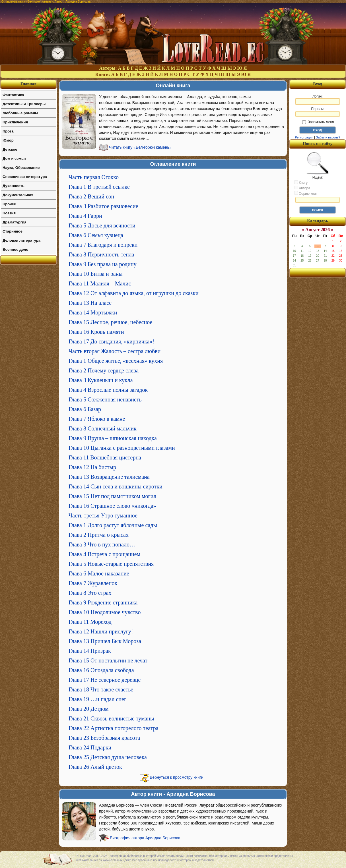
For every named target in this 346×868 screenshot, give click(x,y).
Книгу (301, 183)
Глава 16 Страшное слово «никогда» (112, 506)
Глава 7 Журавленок (93, 583)
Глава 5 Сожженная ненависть (105, 399)
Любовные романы (20, 113)
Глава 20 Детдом (89, 709)
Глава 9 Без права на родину (103, 264)
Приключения (15, 122)
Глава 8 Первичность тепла (101, 254)
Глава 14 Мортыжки (93, 312)
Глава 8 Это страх (90, 593)
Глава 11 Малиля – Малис (100, 283)
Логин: (318, 100)
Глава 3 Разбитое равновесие (103, 206)
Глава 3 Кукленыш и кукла (101, 380)
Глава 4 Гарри (85, 216)
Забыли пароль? (328, 137)
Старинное (13, 231)
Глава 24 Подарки (90, 747)
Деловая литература (21, 240)
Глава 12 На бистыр (92, 467)
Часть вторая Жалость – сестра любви (115, 351)
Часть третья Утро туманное (103, 515)
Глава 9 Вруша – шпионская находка (113, 438)
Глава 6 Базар (85, 409)
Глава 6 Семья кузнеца (96, 235)
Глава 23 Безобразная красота (104, 738)
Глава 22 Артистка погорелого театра (114, 728)
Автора (302, 188)
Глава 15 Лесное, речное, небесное (110, 322)
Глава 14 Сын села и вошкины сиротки (116, 486)
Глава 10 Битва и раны (96, 274)
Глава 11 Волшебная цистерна (105, 457)
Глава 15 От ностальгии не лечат (108, 660)
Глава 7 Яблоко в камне (97, 419)
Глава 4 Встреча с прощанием (104, 554)
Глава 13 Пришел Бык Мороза (105, 641)
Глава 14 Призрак (90, 651)
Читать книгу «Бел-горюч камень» (140, 147)
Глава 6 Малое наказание (99, 573)
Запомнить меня (318, 122)
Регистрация (304, 137)
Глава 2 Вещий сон (91, 196)
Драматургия (15, 222)
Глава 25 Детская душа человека (108, 757)
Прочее (9, 204)
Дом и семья (14, 159)
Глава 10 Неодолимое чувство (105, 612)
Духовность (14, 186)
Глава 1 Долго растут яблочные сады (113, 525)
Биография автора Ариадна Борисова (145, 838)
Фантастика (13, 95)
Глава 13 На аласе (90, 303)
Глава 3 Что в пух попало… (102, 544)
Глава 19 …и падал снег (97, 699)
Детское (10, 149)
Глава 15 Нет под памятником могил (112, 496)
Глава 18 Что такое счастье (101, 689)
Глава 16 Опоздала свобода (101, 670)
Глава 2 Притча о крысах (99, 535)
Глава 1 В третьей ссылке (99, 187)
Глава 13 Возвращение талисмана (109, 477)
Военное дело (16, 249)
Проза (8, 131)
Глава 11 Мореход (90, 622)
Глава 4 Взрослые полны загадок (108, 390)
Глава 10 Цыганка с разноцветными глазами (122, 448)
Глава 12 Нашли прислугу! (101, 631)
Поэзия (9, 213)
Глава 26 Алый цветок (95, 767)
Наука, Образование (21, 168)
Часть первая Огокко (94, 177)
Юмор (8, 140)
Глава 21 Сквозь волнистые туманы (111, 718)
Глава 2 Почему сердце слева (104, 370)
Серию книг (306, 193)
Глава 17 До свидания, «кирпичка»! (111, 341)
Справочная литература (25, 177)
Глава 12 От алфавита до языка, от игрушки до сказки (134, 293)
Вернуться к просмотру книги (177, 777)
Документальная (18, 195)
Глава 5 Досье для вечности (102, 225)
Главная (28, 84)
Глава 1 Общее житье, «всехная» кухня (116, 361)
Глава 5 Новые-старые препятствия (111, 564)
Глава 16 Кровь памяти (96, 332)
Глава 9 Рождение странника (103, 602)
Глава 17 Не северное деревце (105, 680)
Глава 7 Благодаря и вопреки (103, 245)
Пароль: (318, 112)
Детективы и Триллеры (24, 104)
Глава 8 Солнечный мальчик (103, 428)
